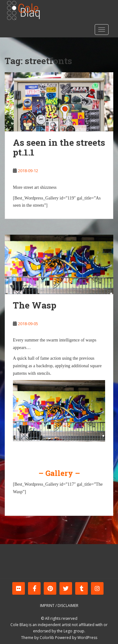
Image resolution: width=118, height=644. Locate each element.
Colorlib (47, 638)
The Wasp (35, 305)
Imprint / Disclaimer (59, 606)
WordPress (87, 638)
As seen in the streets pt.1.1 (59, 147)
